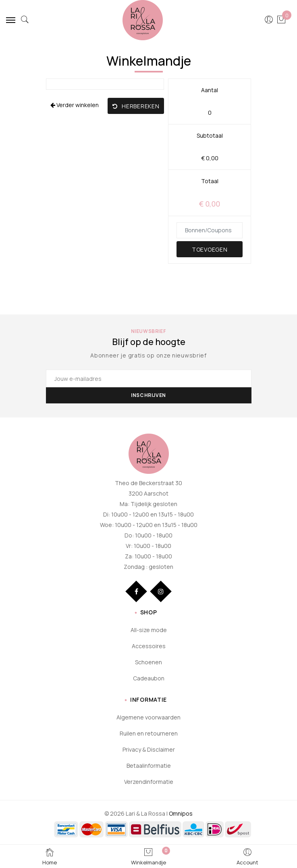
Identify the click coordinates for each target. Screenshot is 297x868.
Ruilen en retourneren (149, 733)
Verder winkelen (75, 105)
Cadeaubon (149, 678)
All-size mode (149, 630)
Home (50, 856)
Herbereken (136, 106)
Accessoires (149, 646)
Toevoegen (210, 249)
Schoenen (148, 662)
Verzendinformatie (149, 782)
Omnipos (181, 813)
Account (247, 856)
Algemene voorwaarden (148, 717)
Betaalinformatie (149, 766)
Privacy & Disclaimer (149, 749)
